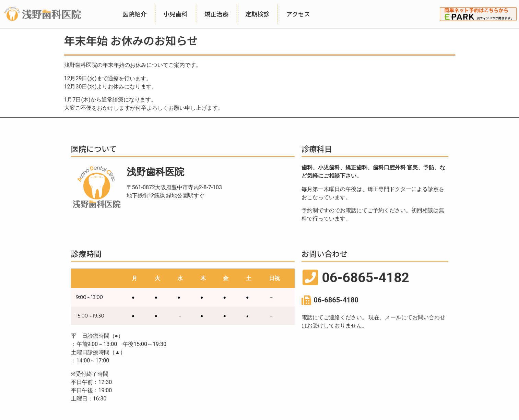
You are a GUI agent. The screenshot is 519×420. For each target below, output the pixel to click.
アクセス (298, 14)
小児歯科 (175, 14)
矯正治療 (216, 14)
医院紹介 (134, 14)
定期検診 (257, 14)
